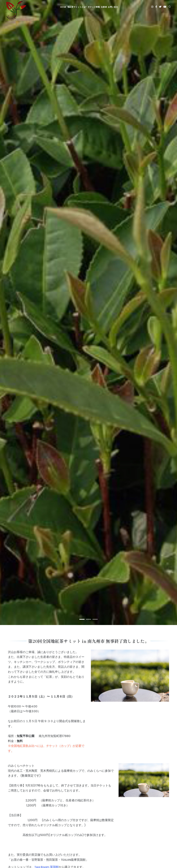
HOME (63, 7)
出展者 (104, 7)
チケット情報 (94, 7)
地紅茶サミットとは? (77, 7)
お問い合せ (113, 7)
